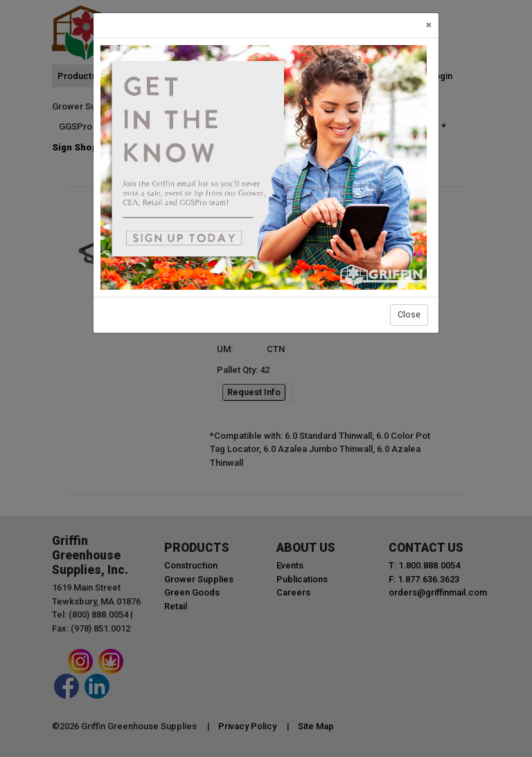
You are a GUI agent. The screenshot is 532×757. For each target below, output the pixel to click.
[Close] (429, 25)
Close (409, 314)
